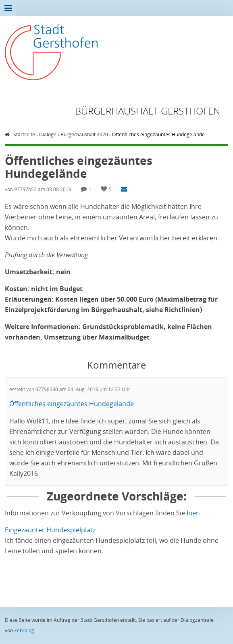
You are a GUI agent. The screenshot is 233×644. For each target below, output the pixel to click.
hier (193, 513)
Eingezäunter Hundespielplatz (50, 530)
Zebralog (24, 630)
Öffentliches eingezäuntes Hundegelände (158, 134)
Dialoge (48, 134)
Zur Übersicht (0, 8)
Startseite (24, 134)
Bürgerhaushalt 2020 (84, 134)
